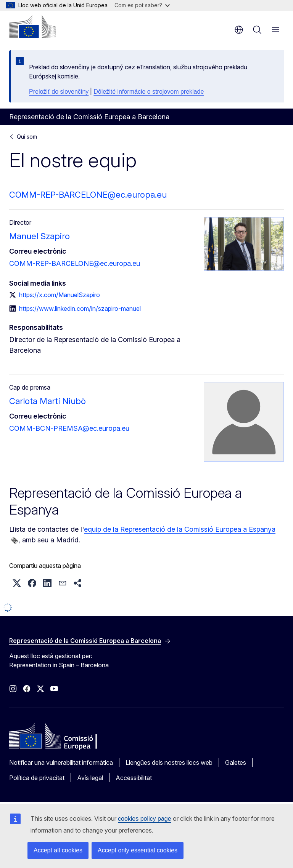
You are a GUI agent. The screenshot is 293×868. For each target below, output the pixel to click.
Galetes (236, 762)
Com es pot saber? (142, 5)
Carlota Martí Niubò (47, 401)
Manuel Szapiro (39, 236)
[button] (17, 583)
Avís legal (90, 778)
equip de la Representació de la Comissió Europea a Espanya (180, 529)
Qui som (27, 137)
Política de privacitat (37, 778)
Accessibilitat (134, 778)
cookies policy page (145, 819)
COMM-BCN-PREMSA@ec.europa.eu (69, 428)
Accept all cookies (58, 850)
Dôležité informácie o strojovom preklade (149, 92)
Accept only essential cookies (138, 850)
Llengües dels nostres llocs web (169, 762)
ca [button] (239, 30)
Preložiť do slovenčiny (59, 92)
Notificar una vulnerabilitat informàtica (61, 762)
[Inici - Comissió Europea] (32, 27)
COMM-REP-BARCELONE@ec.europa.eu (88, 195)
